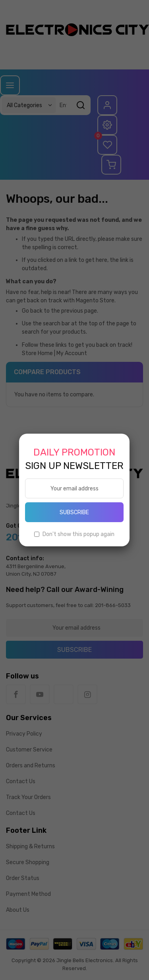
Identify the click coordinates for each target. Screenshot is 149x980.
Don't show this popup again (78, 534)
